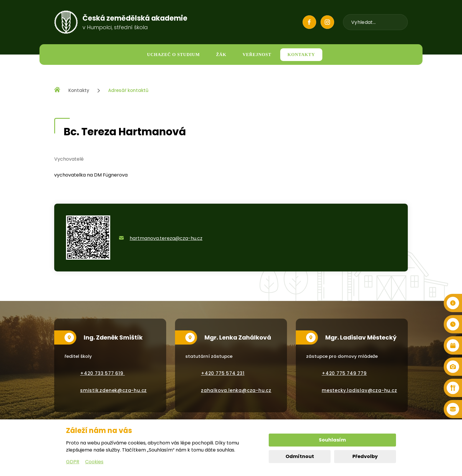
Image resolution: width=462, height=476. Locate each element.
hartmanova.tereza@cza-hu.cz (166, 238)
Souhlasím (332, 440)
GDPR (73, 462)
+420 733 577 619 (103, 373)
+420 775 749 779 (344, 373)
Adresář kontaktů (128, 90)
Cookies (94, 462)
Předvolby (365, 456)
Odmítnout (300, 456)
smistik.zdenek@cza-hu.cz (113, 390)
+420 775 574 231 (223, 373)
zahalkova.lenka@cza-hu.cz (236, 390)
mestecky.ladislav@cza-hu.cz (359, 390)
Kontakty (79, 90)
